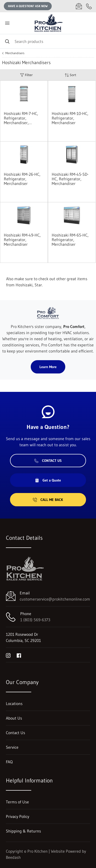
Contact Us (48, 461)
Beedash (13, 857)
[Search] (48, 41)
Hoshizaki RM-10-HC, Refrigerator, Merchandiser (70, 118)
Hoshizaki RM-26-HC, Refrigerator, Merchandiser (22, 179)
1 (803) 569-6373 (35, 620)
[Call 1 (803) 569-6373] (89, 6)
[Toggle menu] (7, 23)
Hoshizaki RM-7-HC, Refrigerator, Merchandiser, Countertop (21, 118)
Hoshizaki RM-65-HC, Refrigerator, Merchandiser (70, 240)
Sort (70, 75)
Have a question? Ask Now (28, 6)
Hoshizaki (24, 285)
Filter (26, 75)
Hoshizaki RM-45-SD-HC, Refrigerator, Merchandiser (70, 179)
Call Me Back (48, 500)
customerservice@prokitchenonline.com (55, 599)
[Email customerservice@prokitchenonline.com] (79, 6)
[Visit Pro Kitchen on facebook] (19, 655)
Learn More (48, 367)
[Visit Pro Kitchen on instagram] (8, 655)
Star (38, 285)
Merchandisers (15, 53)
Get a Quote (48, 480)
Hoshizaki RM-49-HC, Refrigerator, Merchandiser (22, 240)
